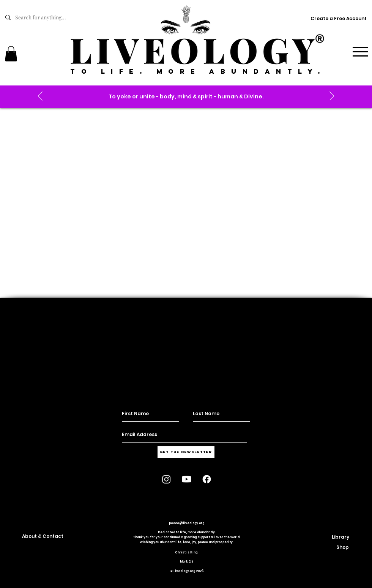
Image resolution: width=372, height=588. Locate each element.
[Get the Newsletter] (186, 452)
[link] (11, 54)
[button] (186, 96)
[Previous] (40, 96)
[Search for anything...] (43, 17)
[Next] (332, 96)
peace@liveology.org (187, 523)
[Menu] (360, 51)
